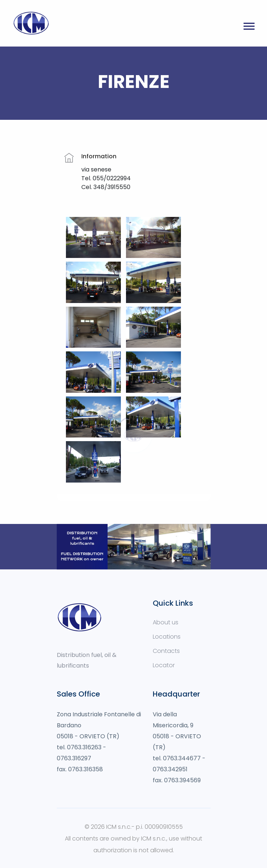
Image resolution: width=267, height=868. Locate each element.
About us (166, 622)
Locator (164, 665)
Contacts (166, 651)
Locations (167, 637)
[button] (249, 32)
